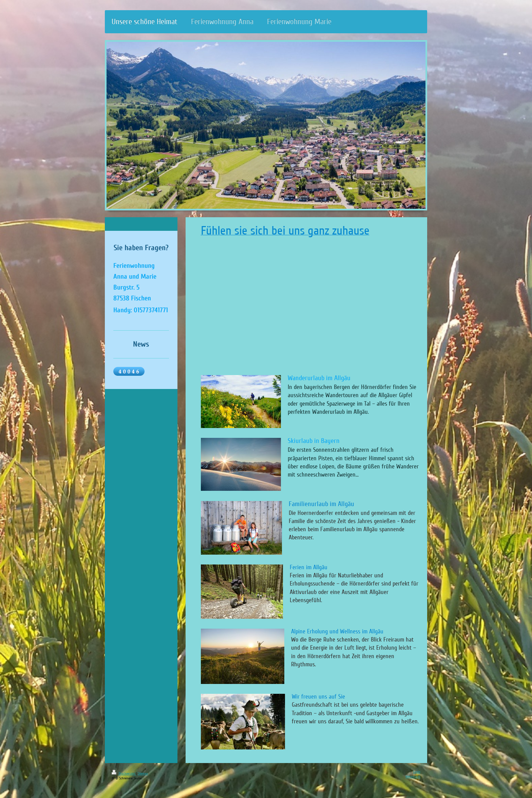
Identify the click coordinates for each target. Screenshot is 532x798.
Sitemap (143, 774)
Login (417, 772)
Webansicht (413, 777)
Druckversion (124, 774)
